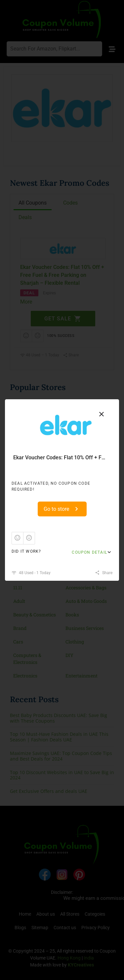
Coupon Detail (89, 552)
